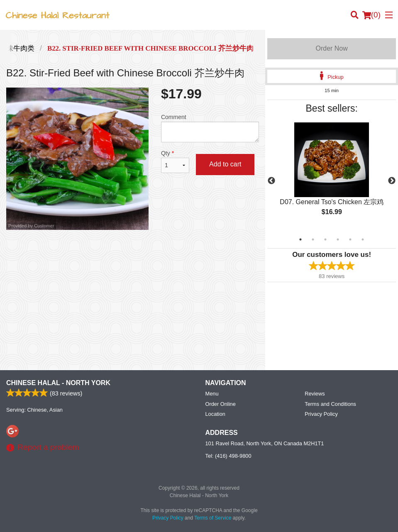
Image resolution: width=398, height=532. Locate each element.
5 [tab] (350, 239)
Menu (212, 394)
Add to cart (225, 164)
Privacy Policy (321, 414)
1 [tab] (300, 239)
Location (215, 414)
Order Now (331, 48)
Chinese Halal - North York (58, 383)
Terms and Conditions (330, 404)
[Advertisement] (133, 257)
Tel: (228, 456)
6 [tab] (363, 239)
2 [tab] (313, 239)
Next (392, 181)
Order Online (221, 404)
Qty (175, 161)
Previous (271, 181)
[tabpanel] (332, 176)
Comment (210, 128)
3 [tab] (325, 239)
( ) (371, 15)
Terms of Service (213, 518)
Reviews (315, 394)
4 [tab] (338, 239)
